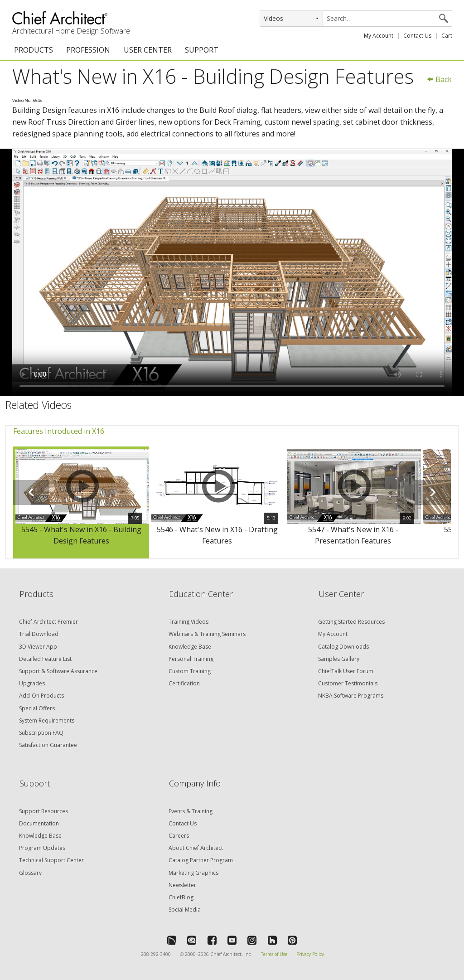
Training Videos (188, 622)
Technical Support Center (51, 860)
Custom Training (190, 671)
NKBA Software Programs (351, 696)
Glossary (30, 873)
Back (439, 79)
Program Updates (42, 848)
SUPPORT (202, 50)
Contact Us (417, 36)
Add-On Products (41, 696)
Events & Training (191, 811)
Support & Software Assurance (58, 671)
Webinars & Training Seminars (207, 634)
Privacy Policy (310, 954)
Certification (184, 683)
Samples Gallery (339, 659)
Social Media (185, 910)
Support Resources (43, 811)
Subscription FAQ (41, 733)
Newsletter (182, 885)
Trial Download (39, 634)
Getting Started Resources (351, 622)
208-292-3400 (156, 954)
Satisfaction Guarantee (48, 745)
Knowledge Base (190, 647)
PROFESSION (88, 50)
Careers (179, 836)
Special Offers (37, 708)
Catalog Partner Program (201, 860)
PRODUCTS (34, 50)
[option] (81, 502)
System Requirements (47, 720)
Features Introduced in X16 (59, 431)
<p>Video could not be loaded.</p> (232, 272)
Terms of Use (274, 954)
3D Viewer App (38, 647)
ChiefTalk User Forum (346, 671)
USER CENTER (148, 50)
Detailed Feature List (45, 659)
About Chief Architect (196, 848)
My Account (379, 36)
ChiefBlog (181, 897)
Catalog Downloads (343, 647)
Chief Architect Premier (48, 622)
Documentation (39, 823)
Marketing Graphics (193, 873)
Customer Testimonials (348, 683)
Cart (447, 36)
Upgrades (32, 683)
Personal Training (191, 659)
